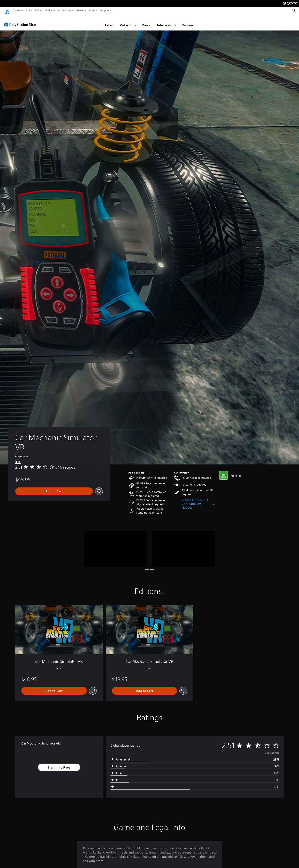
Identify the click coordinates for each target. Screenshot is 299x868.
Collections (128, 22)
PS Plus (48, 10)
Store (92, 10)
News (80, 10)
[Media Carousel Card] (116, 545)
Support (105, 10)
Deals (146, 22)
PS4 (37, 10)
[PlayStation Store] (22, 21)
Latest (109, 22)
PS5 (28, 10)
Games (17, 10)
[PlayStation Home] (7, 11)
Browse (188, 22)
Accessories (65, 10)
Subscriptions (166, 22)
